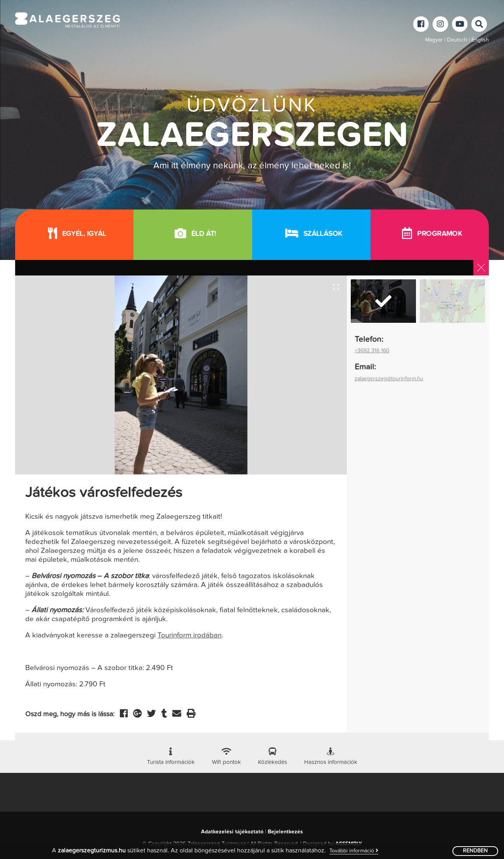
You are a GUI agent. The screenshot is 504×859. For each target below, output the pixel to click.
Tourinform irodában (190, 635)
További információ (354, 851)
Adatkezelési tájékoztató (232, 832)
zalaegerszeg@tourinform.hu (389, 379)
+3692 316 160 (372, 351)
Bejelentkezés (285, 832)
